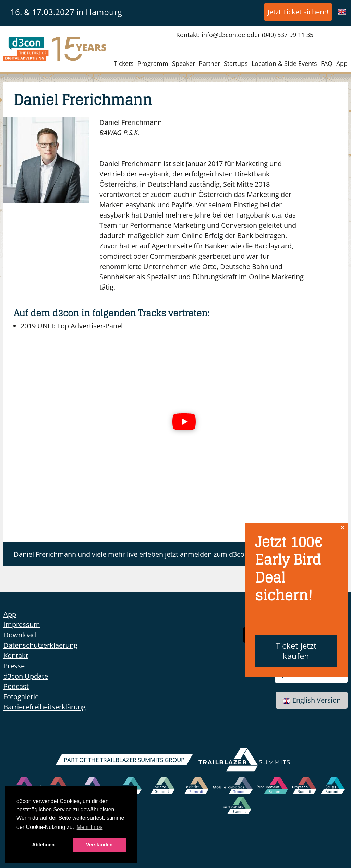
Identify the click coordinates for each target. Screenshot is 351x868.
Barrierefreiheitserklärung (45, 707)
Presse (14, 666)
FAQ (327, 63)
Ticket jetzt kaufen (296, 651)
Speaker (184, 63)
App (342, 63)
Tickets (124, 63)
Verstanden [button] (99, 845)
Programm (153, 63)
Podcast (16, 686)
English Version (312, 700)
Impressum (22, 625)
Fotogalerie (21, 697)
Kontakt (16, 655)
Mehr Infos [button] (90, 827)
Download (20, 635)
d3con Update (26, 676)
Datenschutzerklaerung (40, 645)
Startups (236, 63)
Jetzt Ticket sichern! (298, 12)
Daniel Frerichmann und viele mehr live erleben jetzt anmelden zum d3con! (132, 554)
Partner (209, 63)
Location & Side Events (284, 63)
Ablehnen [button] (43, 845)
